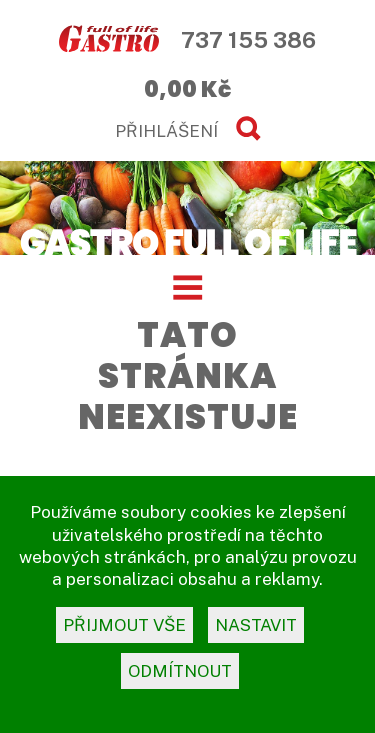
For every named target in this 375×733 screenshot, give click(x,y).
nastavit (256, 625)
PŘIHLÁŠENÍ (166, 131)
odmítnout (180, 671)
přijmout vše (124, 625)
